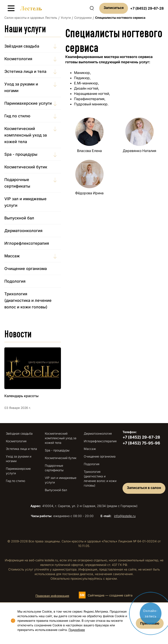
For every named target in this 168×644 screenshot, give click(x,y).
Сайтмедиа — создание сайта (110, 595)
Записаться (114, 8)
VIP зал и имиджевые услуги (25, 202)
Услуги (66, 18)
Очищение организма (26, 269)
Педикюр (82, 78)
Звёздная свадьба (22, 46)
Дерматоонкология (23, 231)
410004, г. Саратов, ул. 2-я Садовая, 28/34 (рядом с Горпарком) (84, 506)
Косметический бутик (26, 167)
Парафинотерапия (89, 99)
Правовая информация (52, 596)
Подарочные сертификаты (17, 183)
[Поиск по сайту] (92, 8)
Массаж (12, 256)
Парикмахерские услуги (28, 103)
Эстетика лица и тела (25, 71)
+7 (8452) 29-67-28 (147, 8)
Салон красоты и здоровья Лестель (31, 18)
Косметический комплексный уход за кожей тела (26, 135)
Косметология (18, 59)
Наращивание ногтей (92, 94)
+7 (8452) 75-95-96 (141, 443)
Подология (15, 281)
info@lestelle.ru (125, 516)
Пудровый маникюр (91, 104)
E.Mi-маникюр (86, 83)
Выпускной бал (19, 218)
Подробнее (77, 630)
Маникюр (82, 73)
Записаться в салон (144, 488)
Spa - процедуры (21, 154)
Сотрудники (83, 18)
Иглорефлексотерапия (27, 243)
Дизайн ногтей (86, 88)
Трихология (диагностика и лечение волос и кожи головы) (28, 300)
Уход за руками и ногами (21, 87)
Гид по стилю (17, 116)
